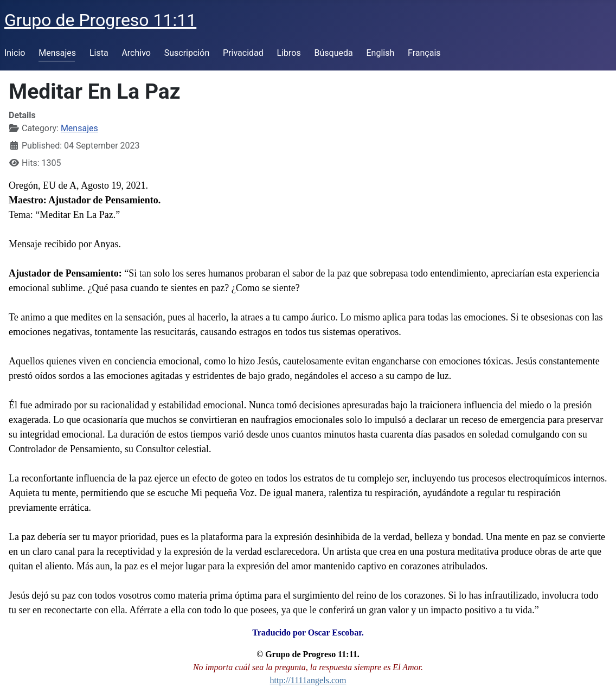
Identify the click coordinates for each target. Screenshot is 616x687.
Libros (289, 53)
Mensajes (57, 53)
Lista (99, 53)
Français (424, 53)
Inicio (15, 53)
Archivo (136, 53)
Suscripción (187, 53)
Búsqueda (334, 53)
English (380, 53)
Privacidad (243, 53)
